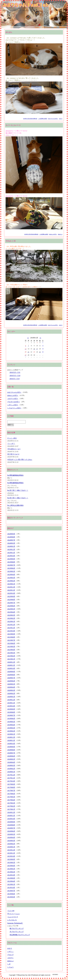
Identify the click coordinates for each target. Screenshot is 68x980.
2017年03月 (11, 803)
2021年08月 (11, 637)
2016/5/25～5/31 (15, 372)
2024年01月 (11, 546)
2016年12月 (11, 812)
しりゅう (10, 967)
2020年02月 (11, 694)
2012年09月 (11, 878)
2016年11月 (11, 816)
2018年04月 (11, 762)
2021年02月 (11, 656)
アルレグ (10, 955)
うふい (37, 27)
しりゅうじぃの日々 (14, 408)
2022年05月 (11, 609)
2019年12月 (11, 700)
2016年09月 (11, 822)
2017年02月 (11, 806)
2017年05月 (11, 797)
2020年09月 (11, 672)
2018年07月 (11, 753)
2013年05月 (11, 869)
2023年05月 (11, 571)
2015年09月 (11, 859)
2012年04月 (11, 881)
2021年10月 (11, 631)
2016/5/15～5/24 (15, 376)
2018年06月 (11, 756)
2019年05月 (11, 722)
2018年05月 (11, 759)
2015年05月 (11, 863)
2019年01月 (11, 734)
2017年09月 (11, 784)
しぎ (9, 964)
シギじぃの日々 (13, 405)
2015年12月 (11, 850)
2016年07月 (11, 828)
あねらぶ (60, 234)
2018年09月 (11, 747)
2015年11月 (11, 853)
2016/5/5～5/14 (15, 379)
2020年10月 (11, 668)
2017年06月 (11, 794)
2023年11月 (11, 553)
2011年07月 (11, 891)
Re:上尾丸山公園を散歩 (15, 505)
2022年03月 (11, 615)
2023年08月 (11, 562)
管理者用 (62, 27)
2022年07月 (11, 603)
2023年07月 (11, 565)
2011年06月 (11, 894)
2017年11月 (11, 778)
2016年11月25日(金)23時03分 (30, 119)
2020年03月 (11, 690)
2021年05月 (11, 647)
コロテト (10, 958)
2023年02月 (11, 581)
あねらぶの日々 (53, 234)
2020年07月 (11, 678)
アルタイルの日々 (14, 402)
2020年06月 (11, 681)
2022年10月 (11, 593)
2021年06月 (11, 643)
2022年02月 (11, 618)
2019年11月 (11, 703)
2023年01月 (11, 584)
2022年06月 (11, 606)
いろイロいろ (12, 920)
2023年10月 (11, 556)
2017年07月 (11, 791)
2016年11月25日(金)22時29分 (30, 325)
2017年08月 (11, 787)
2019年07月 (11, 715)
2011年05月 (11, 897)
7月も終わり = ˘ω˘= (14, 449)
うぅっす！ (11, 444)
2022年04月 (11, 612)
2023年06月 (11, 568)
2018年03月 (11, 766)
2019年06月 (11, 719)
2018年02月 (11, 769)
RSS (55, 27)
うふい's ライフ (13, 917)
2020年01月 (11, 697)
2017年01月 (11, 809)
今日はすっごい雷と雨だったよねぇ (20, 460)
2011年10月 (11, 888)
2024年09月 (11, 534)
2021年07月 (11, 640)
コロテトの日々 (13, 399)
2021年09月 (11, 634)
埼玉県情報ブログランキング (20, 935)
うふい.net (11, 911)
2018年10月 (11, 744)
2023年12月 (11, 550)
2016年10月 (11, 819)
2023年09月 (11, 559)
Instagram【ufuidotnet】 (15, 923)
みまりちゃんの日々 (53, 119)
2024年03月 (11, 543)
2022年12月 (11, 587)
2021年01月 (11, 659)
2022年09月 (11, 596)
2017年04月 (11, 800)
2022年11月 (11, 590)
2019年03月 (11, 728)
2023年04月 (11, 575)
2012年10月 (11, 875)
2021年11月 (11, 628)
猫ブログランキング (17, 929)
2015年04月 (11, 866)
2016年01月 (11, 847)
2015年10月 (11, 856)
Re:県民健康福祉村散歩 (15, 475)
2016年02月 (11, 844)
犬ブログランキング (17, 932)
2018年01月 (11, 772)
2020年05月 (11, 684)
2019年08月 (11, 712)
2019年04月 (11, 725)
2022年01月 (11, 622)
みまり (61, 119)
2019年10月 (11, 706)
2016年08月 (11, 825)
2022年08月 (11, 600)
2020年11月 (11, 665)
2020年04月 (11, 687)
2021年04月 (11, 650)
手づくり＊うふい (14, 914)
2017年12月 (11, 775)
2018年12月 (11, 737)
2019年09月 (11, 709)
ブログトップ (46, 27)
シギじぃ (10, 952)
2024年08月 (11, 537)
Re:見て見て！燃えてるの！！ (18, 490)
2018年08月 (11, 750)
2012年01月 (11, 884)
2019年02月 (11, 731)
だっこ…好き (12, 438)
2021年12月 (11, 625)
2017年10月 (11, 781)
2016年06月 (11, 831)
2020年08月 (11, 675)
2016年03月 (11, 841)
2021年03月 (11, 653)
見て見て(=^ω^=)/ (13, 454)
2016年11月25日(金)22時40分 (31, 234)
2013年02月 (11, 872)
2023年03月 (11, 578)
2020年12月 (11, 662)
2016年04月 (11, 838)
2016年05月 (11, 834)
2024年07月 (11, 540)
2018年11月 (11, 740)
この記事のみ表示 (43, 119)
